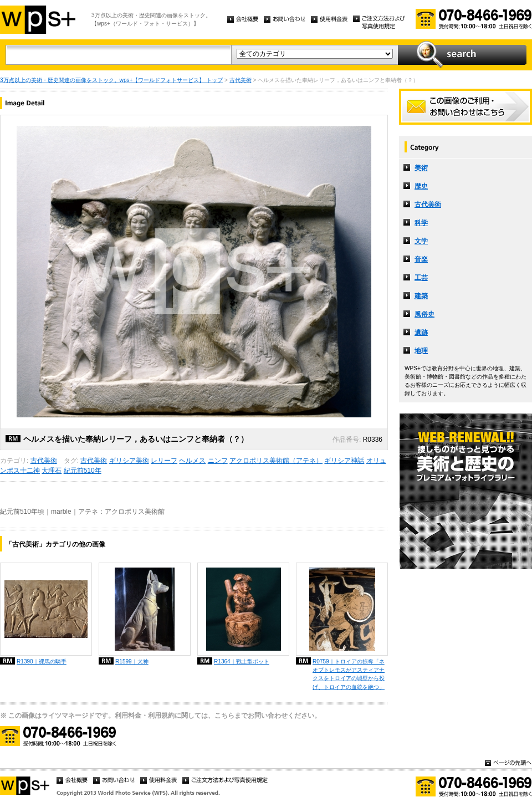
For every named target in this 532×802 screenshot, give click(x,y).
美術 (421, 168)
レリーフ (164, 461)
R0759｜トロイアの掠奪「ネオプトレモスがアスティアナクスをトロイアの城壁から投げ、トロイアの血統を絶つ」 (349, 674)
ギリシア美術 (129, 461)
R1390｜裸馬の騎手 (42, 661)
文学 (421, 241)
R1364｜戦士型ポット (242, 661)
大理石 (52, 471)
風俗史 (424, 314)
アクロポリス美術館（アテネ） (276, 461)
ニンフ (218, 461)
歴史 (421, 186)
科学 (421, 223)
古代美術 (241, 80)
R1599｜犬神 (132, 661)
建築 (421, 296)
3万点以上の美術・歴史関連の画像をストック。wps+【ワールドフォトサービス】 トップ (111, 80)
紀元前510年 (83, 471)
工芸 (421, 278)
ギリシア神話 (344, 461)
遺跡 (421, 333)
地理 (421, 351)
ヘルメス (192, 461)
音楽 (421, 259)
